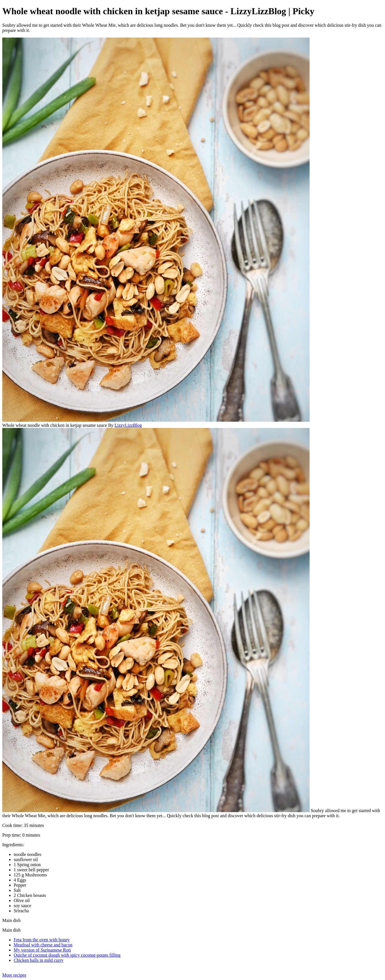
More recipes (14, 975)
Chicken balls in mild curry (39, 960)
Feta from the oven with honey (42, 940)
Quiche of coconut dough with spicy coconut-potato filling (67, 955)
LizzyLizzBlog (128, 425)
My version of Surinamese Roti (42, 950)
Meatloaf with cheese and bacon (43, 945)
